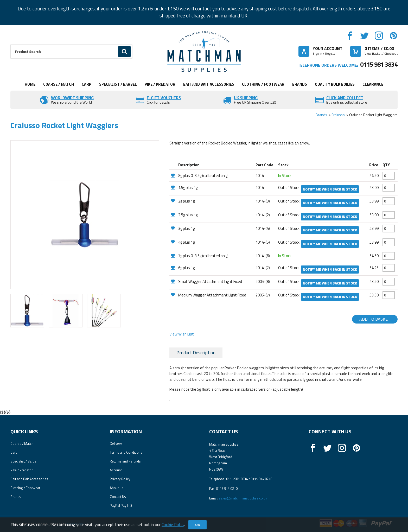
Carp (87, 84)
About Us (117, 488)
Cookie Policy (173, 524)
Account (116, 470)
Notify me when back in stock (330, 189)
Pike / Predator (160, 84)
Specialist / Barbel (118, 84)
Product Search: (11, 45)
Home (30, 84)
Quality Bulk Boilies (335, 84)
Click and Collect (345, 98)
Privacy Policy (120, 479)
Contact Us (118, 497)
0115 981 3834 (379, 64)
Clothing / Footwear (263, 84)
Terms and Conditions (126, 452)
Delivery (116, 444)
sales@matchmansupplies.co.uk (243, 498)
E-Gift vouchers (164, 98)
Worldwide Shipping (72, 98)
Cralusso (338, 115)
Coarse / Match (59, 84)
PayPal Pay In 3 (121, 505)
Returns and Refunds (125, 461)
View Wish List (182, 334)
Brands (300, 84)
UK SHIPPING (246, 98)
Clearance (373, 84)
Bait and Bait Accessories (209, 84)
